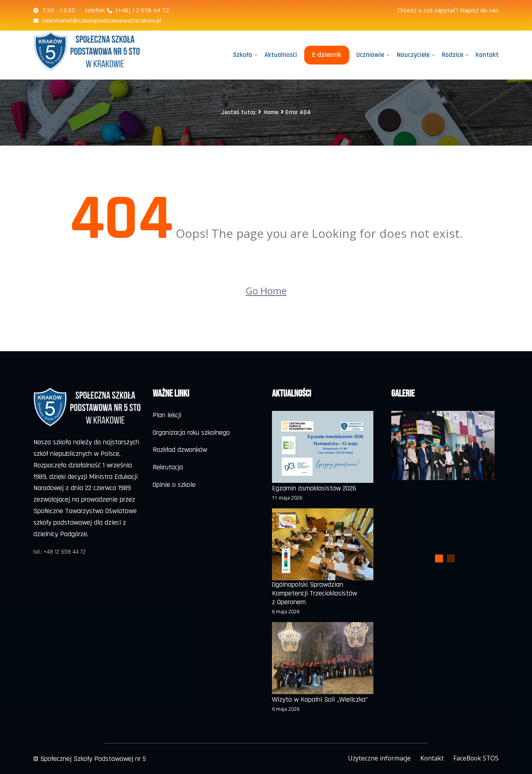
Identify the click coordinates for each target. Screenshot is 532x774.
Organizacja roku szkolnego (191, 433)
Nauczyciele (413, 55)
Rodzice (452, 55)
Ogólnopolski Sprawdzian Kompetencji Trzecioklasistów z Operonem (315, 593)
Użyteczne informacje (377, 758)
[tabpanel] (443, 445)
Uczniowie (371, 55)
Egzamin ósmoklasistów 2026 (314, 488)
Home (271, 112)
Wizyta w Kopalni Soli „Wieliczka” (320, 700)
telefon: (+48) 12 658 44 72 (127, 10)
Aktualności (281, 55)
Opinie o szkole (174, 485)
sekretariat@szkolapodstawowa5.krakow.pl (97, 20)
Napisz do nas (479, 10)
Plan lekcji (167, 415)
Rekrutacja (168, 467)
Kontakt (487, 55)
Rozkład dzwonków (180, 450)
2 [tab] (451, 558)
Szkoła (243, 55)
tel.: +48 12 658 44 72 (60, 552)
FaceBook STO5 (475, 758)
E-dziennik (327, 55)
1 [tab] (439, 558)
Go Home (266, 291)
